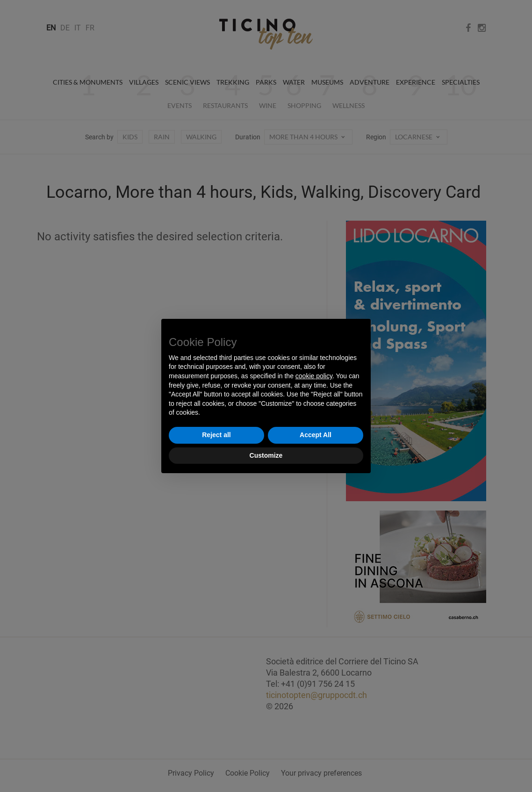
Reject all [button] (216, 435)
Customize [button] (266, 455)
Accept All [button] (316, 435)
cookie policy (314, 376)
